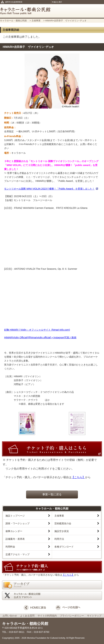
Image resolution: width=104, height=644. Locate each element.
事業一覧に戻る (52, 494)
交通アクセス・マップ (18, 554)
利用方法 (59, 539)
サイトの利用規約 (48, 616)
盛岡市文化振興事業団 (14, 2)
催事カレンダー (14, 531)
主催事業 (36, 21)
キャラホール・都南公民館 (52, 11)
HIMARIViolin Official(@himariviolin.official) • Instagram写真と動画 (40, 337)
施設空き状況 (62, 531)
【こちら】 (78, 477)
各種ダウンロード (64, 547)
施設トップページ (15, 516)
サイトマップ (94, 616)
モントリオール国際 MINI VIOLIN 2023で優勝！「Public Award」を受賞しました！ (49, 189)
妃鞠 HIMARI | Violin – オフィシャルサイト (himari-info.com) (37, 330)
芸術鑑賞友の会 (63, 523)
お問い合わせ (11, 616)
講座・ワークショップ (18, 523)
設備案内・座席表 (15, 539)
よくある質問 (28, 616)
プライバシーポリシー (73, 616)
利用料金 (10, 547)
